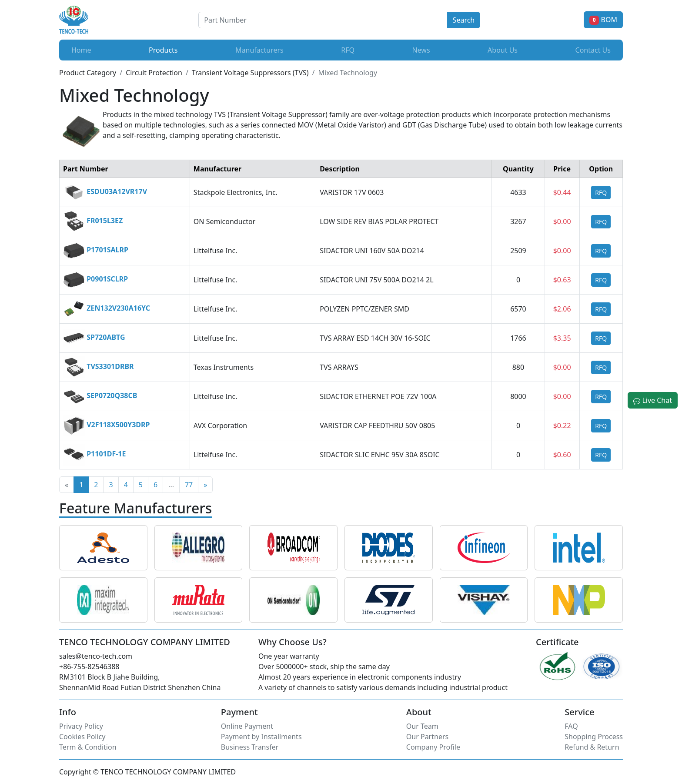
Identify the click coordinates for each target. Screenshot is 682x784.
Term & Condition (88, 747)
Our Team (422, 726)
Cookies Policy (82, 737)
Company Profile (433, 747)
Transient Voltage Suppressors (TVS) (250, 73)
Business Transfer (250, 747)
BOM (603, 20)
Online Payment (247, 726)
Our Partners (427, 737)
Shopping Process (594, 737)
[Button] (323, 20)
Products (165, 50)
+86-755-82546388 (89, 667)
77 (189, 485)
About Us (503, 50)
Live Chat (653, 400)
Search (464, 20)
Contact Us (593, 50)
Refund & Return (592, 747)
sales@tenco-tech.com (96, 656)
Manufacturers (259, 50)
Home (81, 50)
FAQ (571, 726)
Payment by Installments (261, 737)
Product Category (88, 73)
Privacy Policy (81, 726)
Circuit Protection (154, 73)
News (421, 50)
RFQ (348, 50)
